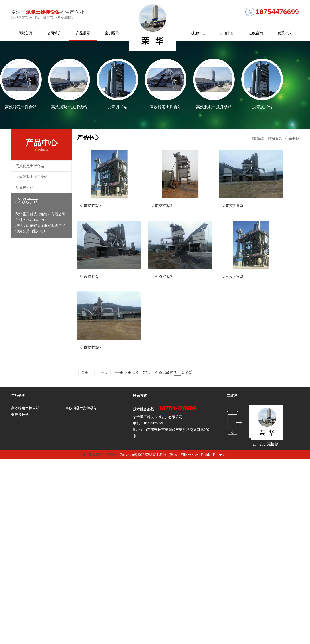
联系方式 (285, 33)
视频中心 (198, 33)
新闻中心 (227, 33)
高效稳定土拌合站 (30, 166)
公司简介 (54, 33)
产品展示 (83, 33)
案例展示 (112, 33)
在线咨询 (256, 33)
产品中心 (292, 138)
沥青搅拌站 (25, 188)
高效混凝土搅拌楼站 (32, 177)
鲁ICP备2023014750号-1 (101, 453)
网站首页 (25, 33)
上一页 (103, 371)
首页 (85, 371)
